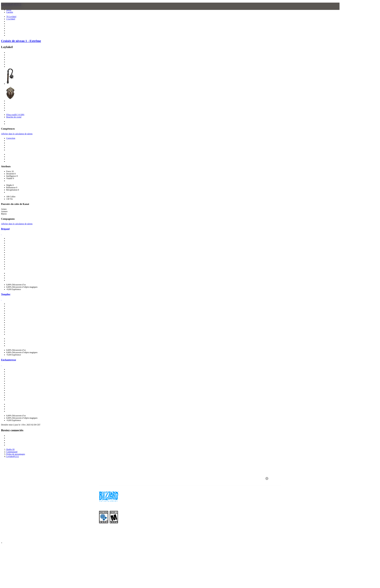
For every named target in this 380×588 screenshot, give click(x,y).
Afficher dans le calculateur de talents (17, 134)
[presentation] (33, 9)
